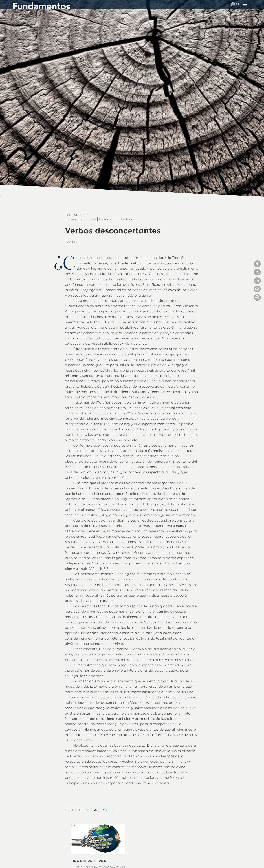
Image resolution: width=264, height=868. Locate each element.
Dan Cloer (73, 242)
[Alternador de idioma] (233, 4)
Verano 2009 (76, 215)
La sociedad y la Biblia (116, 219)
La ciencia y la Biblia (80, 219)
